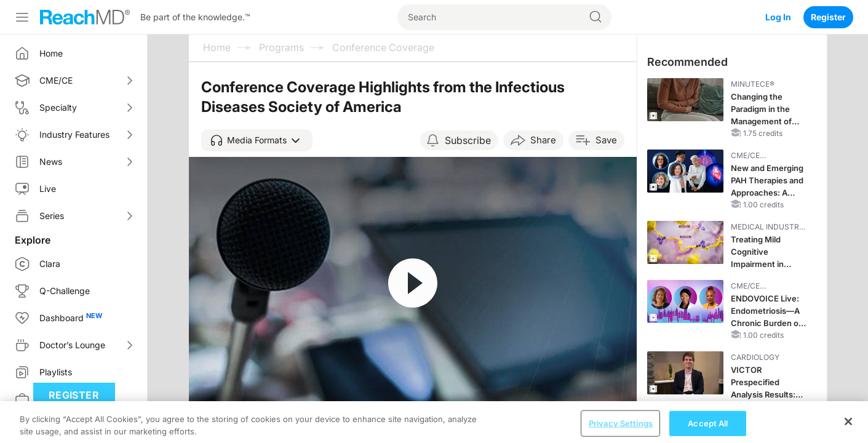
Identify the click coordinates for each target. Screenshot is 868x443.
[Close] (848, 428)
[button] (257, 140)
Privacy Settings (621, 430)
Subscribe (468, 140)
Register (828, 17)
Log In (778, 17)
